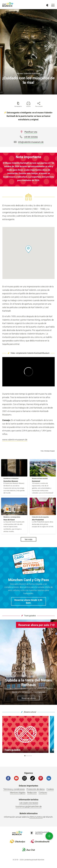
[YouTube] (16, 778)
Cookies (50, 789)
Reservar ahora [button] (29, 698)
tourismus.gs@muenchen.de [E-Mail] (29, 806)
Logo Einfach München (17, 833)
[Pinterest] (41, 778)
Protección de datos (36, 789)
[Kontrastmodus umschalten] (48, 5)
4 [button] (31, 756)
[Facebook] (8, 778)
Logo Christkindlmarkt (40, 841)
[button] (28, 249)
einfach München (8, 4)
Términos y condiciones (14, 789)
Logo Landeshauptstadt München (40, 833)
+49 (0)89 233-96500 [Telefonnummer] (29, 803)
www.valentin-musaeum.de (15, 440)
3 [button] (29, 756)
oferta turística (36, 817)
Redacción (32, 793)
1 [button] (25, 756)
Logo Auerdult (28, 850)
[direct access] (49, 836)
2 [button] (27, 756)
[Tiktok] (33, 778)
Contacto (43, 793)
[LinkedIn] (49, 778)
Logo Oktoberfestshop (17, 841)
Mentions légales (18, 793)
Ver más (28, 539)
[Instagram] (24, 778)
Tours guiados (30, 616)
